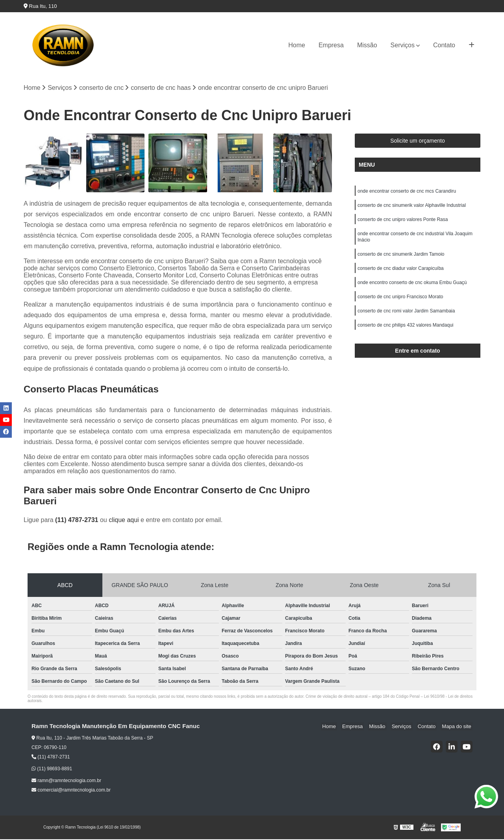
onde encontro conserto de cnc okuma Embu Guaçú (412, 289)
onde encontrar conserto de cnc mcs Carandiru (407, 192)
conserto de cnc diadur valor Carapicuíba (401, 274)
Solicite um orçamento (418, 141)
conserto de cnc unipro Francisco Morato (400, 304)
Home (297, 45)
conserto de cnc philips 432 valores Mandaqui (405, 334)
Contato (444, 45)
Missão (367, 45)
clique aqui (124, 520)
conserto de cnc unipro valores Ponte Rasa (403, 222)
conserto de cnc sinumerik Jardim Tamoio (401, 259)
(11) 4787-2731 (78, 520)
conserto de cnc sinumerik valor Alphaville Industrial (412, 207)
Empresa (331, 45)
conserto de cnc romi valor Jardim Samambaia (406, 319)
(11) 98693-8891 (52, 769)
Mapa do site (458, 727)
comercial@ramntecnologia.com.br (71, 791)
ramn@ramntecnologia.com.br (66, 781)
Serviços (403, 45)
